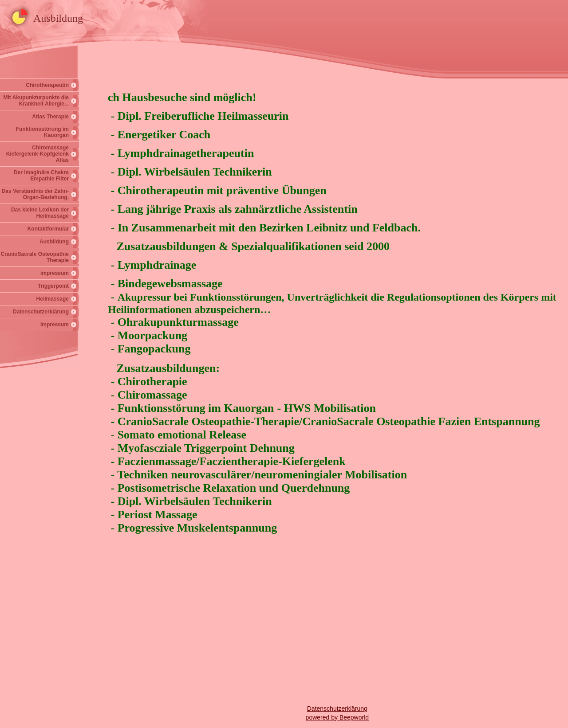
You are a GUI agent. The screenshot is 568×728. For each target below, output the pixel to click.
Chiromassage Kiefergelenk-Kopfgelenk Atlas (37, 154)
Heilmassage (53, 299)
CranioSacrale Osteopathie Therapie (35, 257)
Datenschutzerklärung (41, 312)
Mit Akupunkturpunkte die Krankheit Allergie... (36, 101)
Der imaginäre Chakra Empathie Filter (41, 176)
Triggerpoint (53, 286)
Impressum (55, 325)
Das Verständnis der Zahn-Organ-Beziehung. (35, 194)
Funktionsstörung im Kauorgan (42, 132)
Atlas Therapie (50, 117)
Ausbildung (54, 242)
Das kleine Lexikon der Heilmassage (40, 213)
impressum (55, 273)
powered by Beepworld (337, 717)
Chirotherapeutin (47, 85)
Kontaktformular (48, 229)
